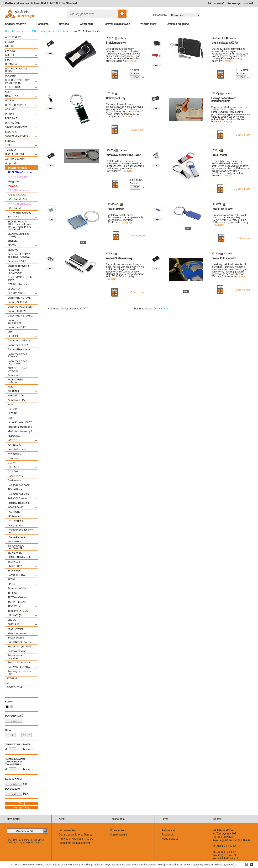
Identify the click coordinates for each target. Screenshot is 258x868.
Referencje (234, 3)
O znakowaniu (119, 835)
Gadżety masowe (16, 24)
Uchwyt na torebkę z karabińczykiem (223, 100)
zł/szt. (135, 70)
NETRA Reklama (223, 830)
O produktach (118, 830)
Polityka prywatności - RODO (76, 839)
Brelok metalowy (116, 43)
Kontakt (248, 3)
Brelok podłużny (116, 98)
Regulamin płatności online (75, 843)
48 (159, 309)
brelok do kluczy (223, 209)
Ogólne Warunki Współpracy (75, 835)
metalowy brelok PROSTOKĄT (125, 155)
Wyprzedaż (86, 24)
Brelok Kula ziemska (224, 258)
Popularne (42, 24)
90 (162, 309)
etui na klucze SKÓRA (225, 43)
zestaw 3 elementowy (119, 258)
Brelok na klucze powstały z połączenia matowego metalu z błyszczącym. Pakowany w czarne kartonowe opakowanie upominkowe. (125, 166)
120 (166, 309)
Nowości (64, 24)
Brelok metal (219, 155)
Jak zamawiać (216, 3)
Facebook (168, 835)
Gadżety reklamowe (16, 31)
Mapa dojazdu (170, 839)
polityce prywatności (225, 865)
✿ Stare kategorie (41, 31)
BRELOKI (61, 31)
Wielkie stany (148, 24)
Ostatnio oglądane (178, 24)
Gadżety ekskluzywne (117, 24)
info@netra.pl (230, 858)
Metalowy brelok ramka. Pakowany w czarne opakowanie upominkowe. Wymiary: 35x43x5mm (125, 219)
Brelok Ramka (116, 209)
